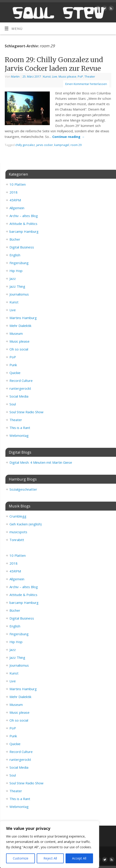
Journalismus (19, 294)
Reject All (50, 858)
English (15, 255)
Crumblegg (18, 516)
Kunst (47, 76)
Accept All (79, 858)
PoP (80, 76)
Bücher (15, 239)
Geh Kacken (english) (26, 524)
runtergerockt (20, 388)
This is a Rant (20, 428)
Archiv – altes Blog (24, 216)
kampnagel (62, 145)
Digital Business (22, 247)
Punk (13, 365)
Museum (16, 333)
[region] (50, 844)
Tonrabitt (17, 540)
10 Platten (18, 184)
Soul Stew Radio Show (26, 412)
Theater (90, 76)
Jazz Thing (17, 286)
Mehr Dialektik (20, 326)
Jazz (13, 278)
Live (55, 76)
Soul (13, 404)
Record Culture (21, 381)
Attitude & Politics (23, 224)
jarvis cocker (45, 145)
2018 (14, 192)
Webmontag (19, 435)
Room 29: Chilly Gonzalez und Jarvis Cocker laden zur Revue (54, 64)
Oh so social (19, 349)
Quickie (15, 373)
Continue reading (68, 137)
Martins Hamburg (23, 318)
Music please (67, 76)
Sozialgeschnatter (23, 489)
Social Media (19, 396)
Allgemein (17, 208)
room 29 (76, 145)
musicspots (18, 532)
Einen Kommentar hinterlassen (86, 84)
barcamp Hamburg (24, 231)
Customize (21, 858)
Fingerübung (19, 263)
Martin (15, 76)
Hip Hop (16, 271)
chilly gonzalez (25, 145)
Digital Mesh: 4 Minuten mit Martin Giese (41, 462)
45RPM (15, 200)
